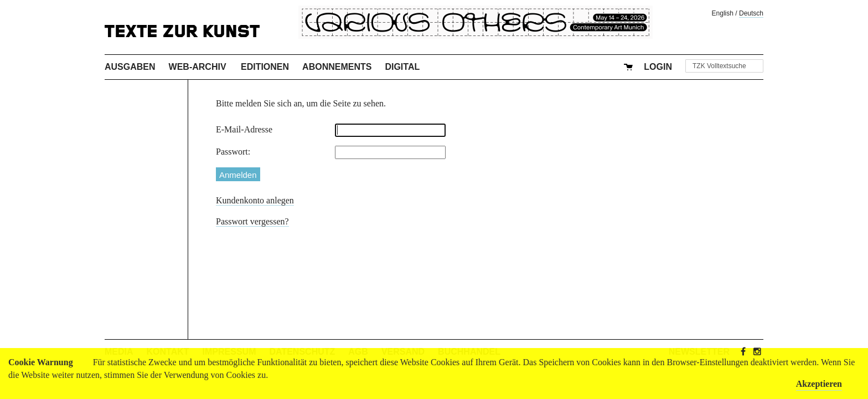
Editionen (265, 67)
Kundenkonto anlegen (255, 200)
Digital (402, 67)
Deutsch (751, 13)
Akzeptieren (819, 384)
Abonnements (337, 67)
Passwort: (233, 152)
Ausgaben (130, 67)
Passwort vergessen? (252, 221)
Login (658, 67)
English (723, 13)
